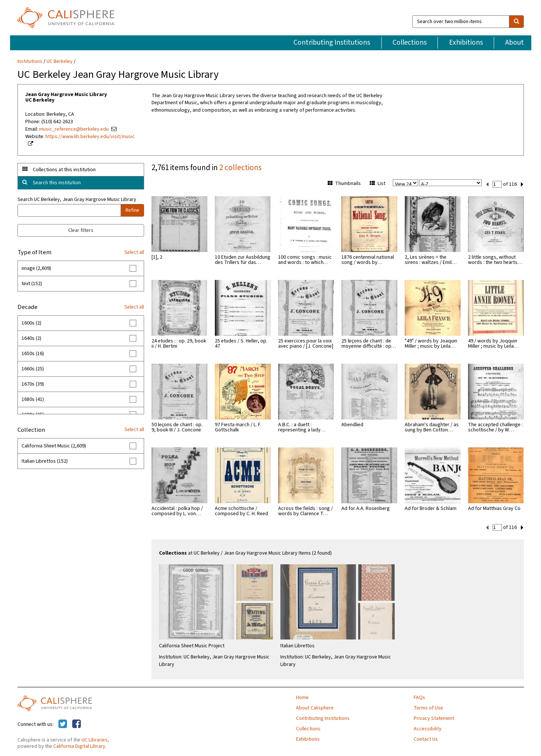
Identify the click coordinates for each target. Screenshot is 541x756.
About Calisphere (315, 707)
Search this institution (57, 183)
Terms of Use (428, 707)
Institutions (30, 61)
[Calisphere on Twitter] (63, 724)
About (515, 42)
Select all (134, 252)
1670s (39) (33, 384)
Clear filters (81, 230)
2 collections (241, 168)
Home (302, 697)
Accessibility (428, 728)
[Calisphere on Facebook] (77, 724)
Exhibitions (466, 42)
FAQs (419, 697)
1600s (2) (31, 323)
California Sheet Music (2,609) (54, 446)
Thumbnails (344, 184)
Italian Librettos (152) (45, 461)
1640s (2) (31, 338)
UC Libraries (95, 739)
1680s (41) (33, 399)
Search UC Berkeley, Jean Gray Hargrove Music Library (77, 200)
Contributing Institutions (332, 42)
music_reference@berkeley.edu (74, 129)
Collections (410, 42)
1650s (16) (33, 354)
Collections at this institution (64, 170)
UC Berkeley (60, 61)
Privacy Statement (434, 718)
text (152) (32, 284)
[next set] (522, 184)
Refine (132, 210)
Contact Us (426, 739)
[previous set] (487, 184)
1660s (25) (33, 369)
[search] (516, 22)
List (378, 184)
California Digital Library (79, 746)
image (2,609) (36, 268)
